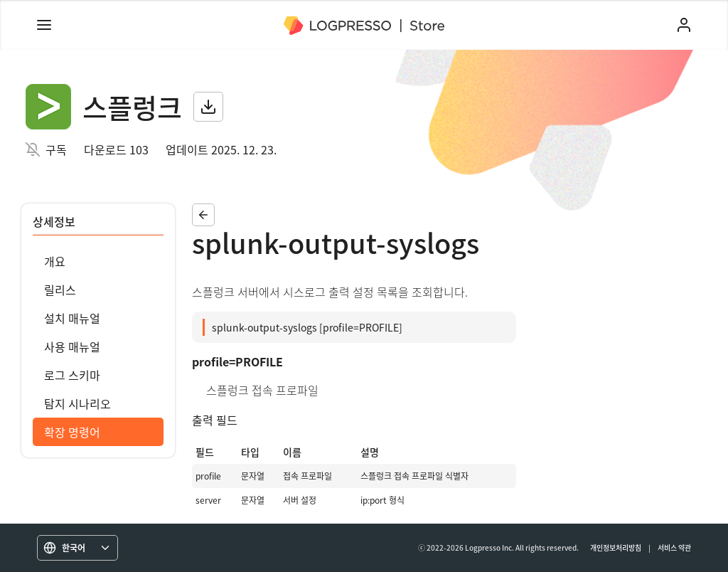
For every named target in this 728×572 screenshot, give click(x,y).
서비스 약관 (674, 547)
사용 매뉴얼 (72, 346)
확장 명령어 (72, 432)
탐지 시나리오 (77, 403)
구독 (56, 149)
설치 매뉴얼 (72, 318)
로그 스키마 (72, 375)
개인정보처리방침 (616, 547)
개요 (55, 261)
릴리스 (60, 290)
